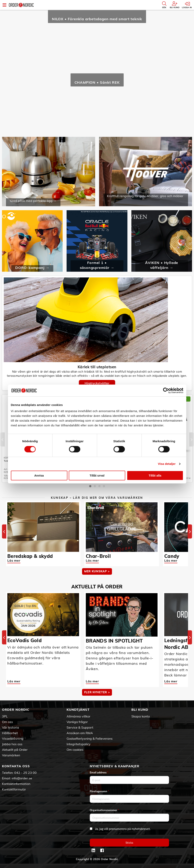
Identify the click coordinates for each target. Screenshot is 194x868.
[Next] (191, 439)
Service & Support (80, 727)
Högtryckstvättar (97, 383)
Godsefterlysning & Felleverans (90, 739)
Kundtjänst (78, 710)
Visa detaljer (167, 464)
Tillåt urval (97, 475)
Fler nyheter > (97, 692)
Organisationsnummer (104, 810)
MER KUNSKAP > (97, 571)
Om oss (7, 722)
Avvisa (39, 475)
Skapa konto (141, 716)
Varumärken (11, 755)
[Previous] (3, 439)
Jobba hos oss (12, 744)
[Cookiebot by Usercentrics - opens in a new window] (166, 390)
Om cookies (75, 750)
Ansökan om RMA (80, 733)
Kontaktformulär (14, 789)
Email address (99, 772)
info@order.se (22, 778)
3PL (5, 716)
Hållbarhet (10, 733)
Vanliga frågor (77, 722)
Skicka (129, 843)
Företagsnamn (99, 791)
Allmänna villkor (78, 716)
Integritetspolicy (79, 744)
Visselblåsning (13, 739)
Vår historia (11, 727)
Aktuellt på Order (15, 750)
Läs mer (14, 560)
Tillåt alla (155, 475)
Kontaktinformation (16, 784)
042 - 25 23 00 (25, 773)
